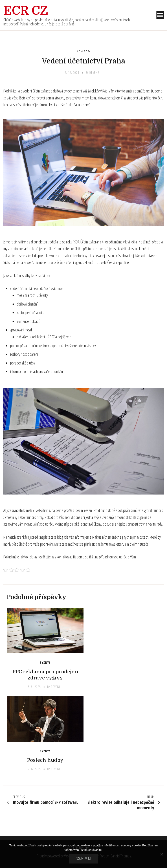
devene (94, 73)
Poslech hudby (45, 760)
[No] (161, 854)
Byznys (84, 51)
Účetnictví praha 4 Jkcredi (97, 242)
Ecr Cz (26, 11)
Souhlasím (83, 859)
